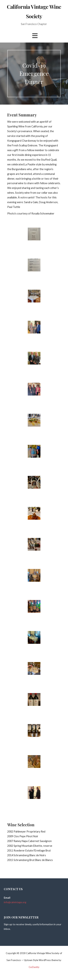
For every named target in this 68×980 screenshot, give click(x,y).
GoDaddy (34, 967)
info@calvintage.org (15, 902)
